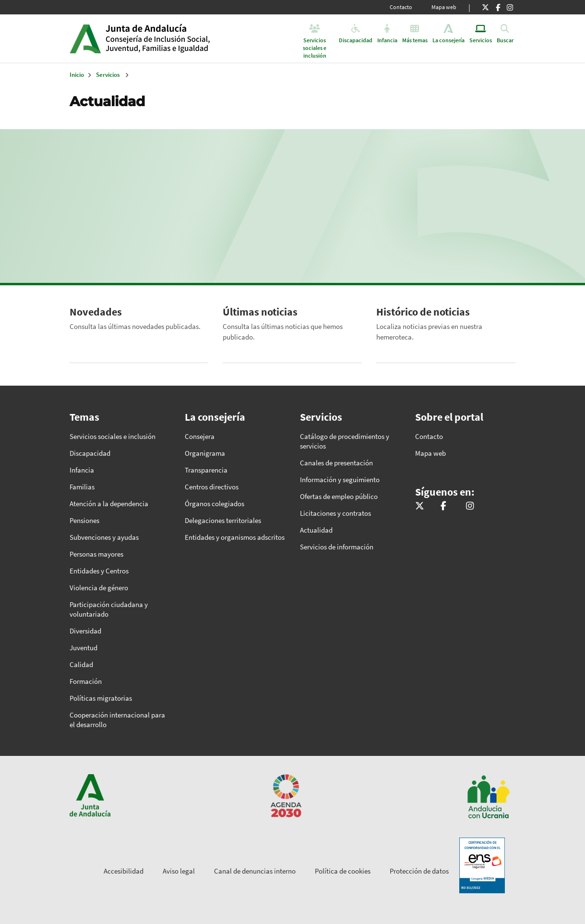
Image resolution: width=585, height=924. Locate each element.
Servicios (108, 75)
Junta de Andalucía (85, 38)
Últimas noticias (260, 312)
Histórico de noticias (423, 312)
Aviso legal (179, 871)
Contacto (401, 7)
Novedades (96, 312)
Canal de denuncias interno (255, 871)
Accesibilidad (124, 871)
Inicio (179, 38)
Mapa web (444, 7)
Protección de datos (419, 871)
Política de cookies (343, 871)
